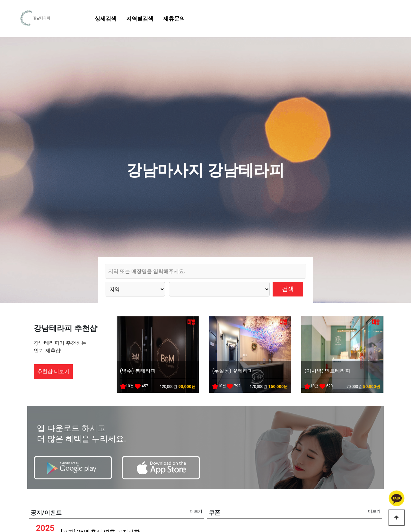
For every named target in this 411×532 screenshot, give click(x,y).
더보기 (196, 511)
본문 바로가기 (0, 0)
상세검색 (106, 19)
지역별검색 (140, 19)
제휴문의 (174, 19)
